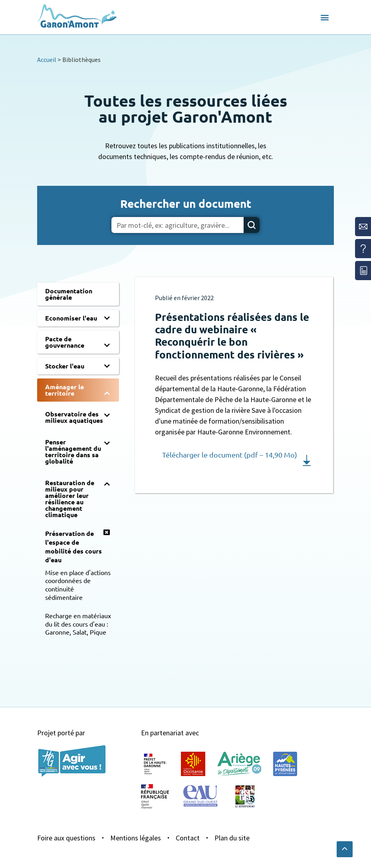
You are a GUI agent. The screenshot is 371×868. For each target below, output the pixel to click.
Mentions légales (136, 838)
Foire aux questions (66, 838)
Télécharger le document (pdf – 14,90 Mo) (230, 455)
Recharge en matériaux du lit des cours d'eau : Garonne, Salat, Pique (78, 624)
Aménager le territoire (64, 390)
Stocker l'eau (65, 366)
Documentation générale (69, 294)
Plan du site (232, 838)
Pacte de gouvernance (65, 342)
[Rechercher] (252, 225)
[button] (325, 18)
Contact (188, 838)
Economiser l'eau (71, 318)
